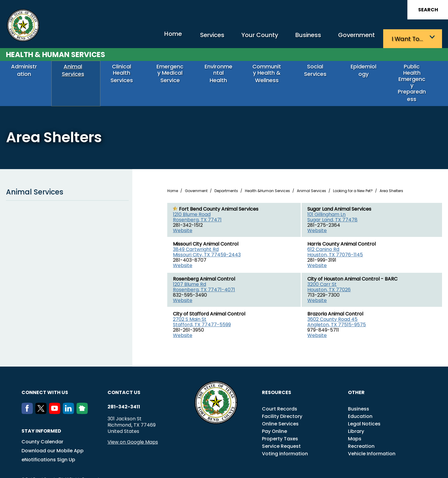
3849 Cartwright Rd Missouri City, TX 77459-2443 (207, 242)
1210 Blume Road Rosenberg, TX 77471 (197, 207)
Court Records (280, 398)
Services (192, 37)
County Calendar (42, 431)
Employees (355, 470)
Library (356, 421)
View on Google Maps (133, 432)
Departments (226, 180)
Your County (245, 37)
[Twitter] (42, 402)
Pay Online (274, 421)
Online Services (280, 413)
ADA (297, 470)
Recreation (361, 436)
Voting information (285, 443)
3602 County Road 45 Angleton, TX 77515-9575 (337, 311)
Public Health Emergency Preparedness (415, 77)
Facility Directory (282, 406)
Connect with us (45, 382)
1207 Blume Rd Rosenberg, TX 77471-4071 (204, 276)
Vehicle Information (372, 443)
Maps (355, 428)
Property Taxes (280, 428)
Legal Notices (364, 413)
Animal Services (76, 71)
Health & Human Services (56, 53)
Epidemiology (366, 71)
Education (360, 406)
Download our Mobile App (53, 440)
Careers (332, 470)
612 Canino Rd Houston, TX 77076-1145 (335, 242)
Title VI (313, 470)
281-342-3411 (124, 396)
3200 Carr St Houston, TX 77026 (329, 276)
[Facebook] (28, 402)
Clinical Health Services (125, 73)
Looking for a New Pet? (353, 180)
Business (299, 37)
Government (353, 37)
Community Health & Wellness (270, 77)
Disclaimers (382, 470)
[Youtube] (56, 402)
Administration (27, 71)
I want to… (409, 37)
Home (148, 37)
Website (183, 220)
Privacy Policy (411, 470)
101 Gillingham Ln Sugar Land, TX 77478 (332, 207)
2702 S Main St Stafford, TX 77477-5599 (202, 311)
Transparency (274, 470)
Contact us (124, 382)
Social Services (318, 71)
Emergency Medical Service (173, 73)
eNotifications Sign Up (48, 449)
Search (428, 10)
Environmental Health (221, 73)
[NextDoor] (83, 402)
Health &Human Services (267, 180)
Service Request (281, 436)
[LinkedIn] (70, 402)
